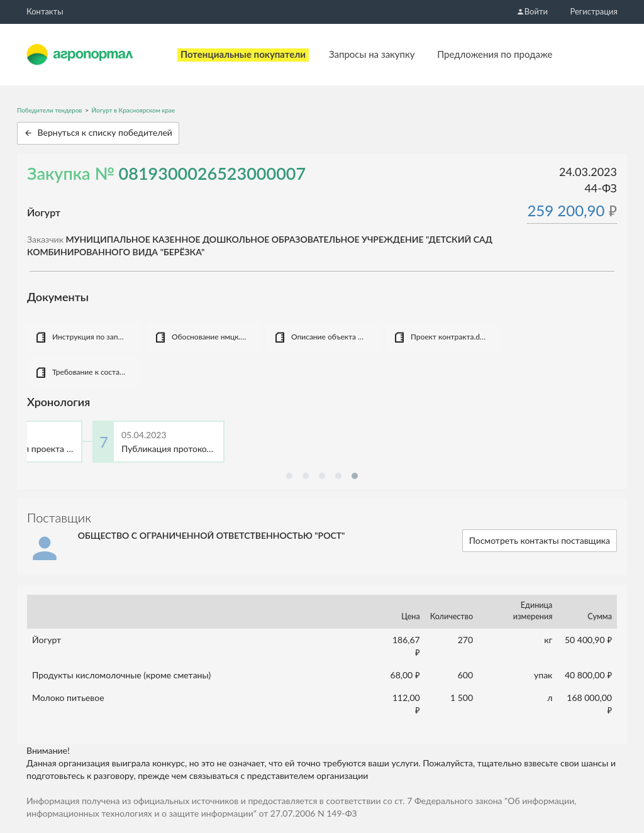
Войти (532, 11)
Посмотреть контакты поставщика (540, 540)
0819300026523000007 (213, 173)
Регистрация (594, 11)
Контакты (45, 11)
